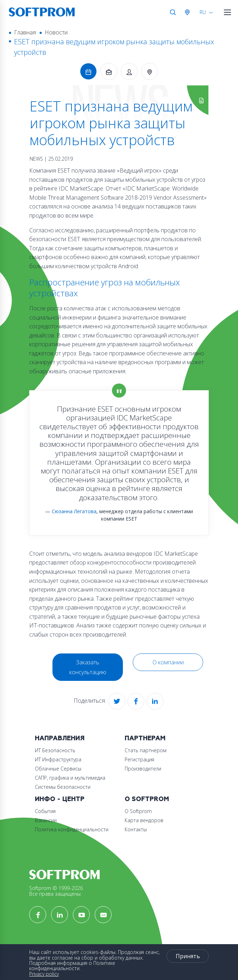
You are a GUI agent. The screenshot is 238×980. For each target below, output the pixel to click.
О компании (168, 662)
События (45, 811)
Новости (56, 32)
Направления (60, 738)
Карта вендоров (144, 820)
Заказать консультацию (88, 667)
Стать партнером (146, 750)
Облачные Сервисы (58, 769)
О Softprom (147, 799)
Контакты (136, 829)
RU (203, 12)
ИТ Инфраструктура (58, 759)
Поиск (173, 12)
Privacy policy (44, 974)
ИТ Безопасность (55, 750)
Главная (25, 32)
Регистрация (139, 759)
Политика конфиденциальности (72, 829)
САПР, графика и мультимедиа (70, 778)
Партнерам (145, 738)
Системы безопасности (63, 787)
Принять (188, 956)
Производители (143, 769)
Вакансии (46, 820)
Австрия (189, 12)
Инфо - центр (60, 799)
